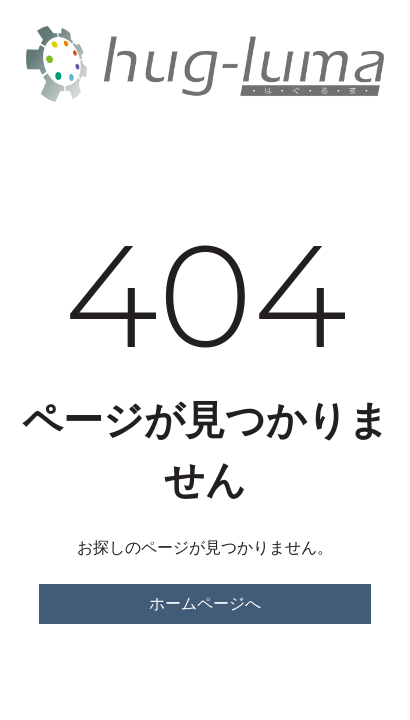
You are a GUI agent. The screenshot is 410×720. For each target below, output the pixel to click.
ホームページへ (205, 603)
